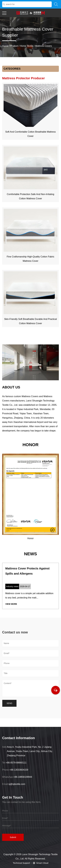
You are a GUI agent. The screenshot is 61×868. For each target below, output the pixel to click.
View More (11, 604)
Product (14, 46)
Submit (13, 837)
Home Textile (27, 46)
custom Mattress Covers (26, 396)
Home (5, 46)
